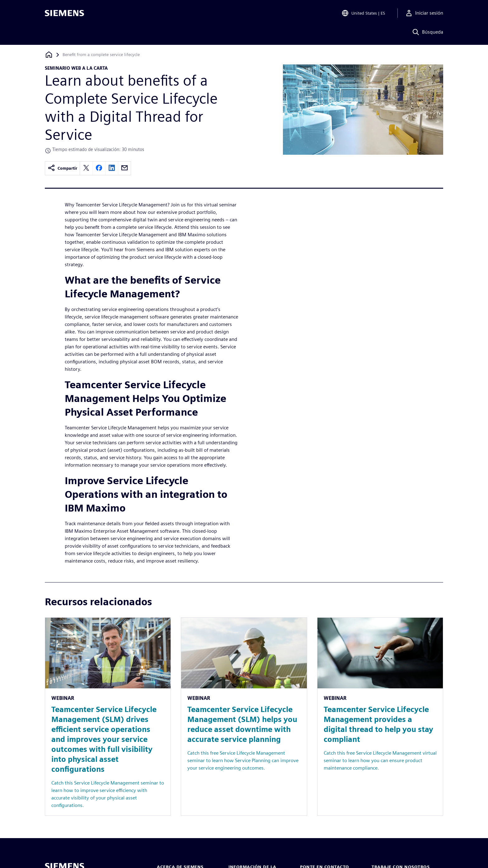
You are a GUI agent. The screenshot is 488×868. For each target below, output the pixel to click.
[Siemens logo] (64, 14)
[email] (124, 168)
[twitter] (86, 168)
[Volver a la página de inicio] (49, 55)
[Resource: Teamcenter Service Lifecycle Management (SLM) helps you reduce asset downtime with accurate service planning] (244, 717)
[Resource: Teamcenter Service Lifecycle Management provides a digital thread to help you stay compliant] (380, 717)
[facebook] (99, 168)
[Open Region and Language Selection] (363, 14)
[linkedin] (112, 168)
